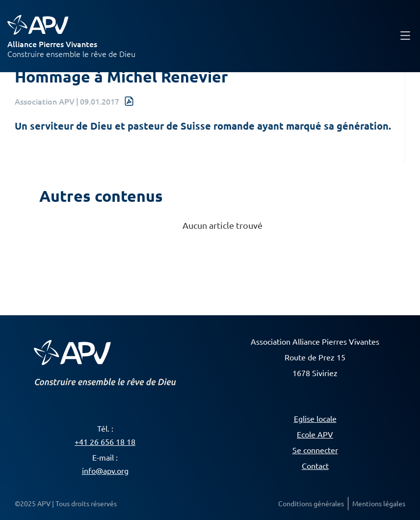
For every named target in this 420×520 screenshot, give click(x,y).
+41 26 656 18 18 (105, 441)
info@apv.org (105, 470)
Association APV (45, 101)
